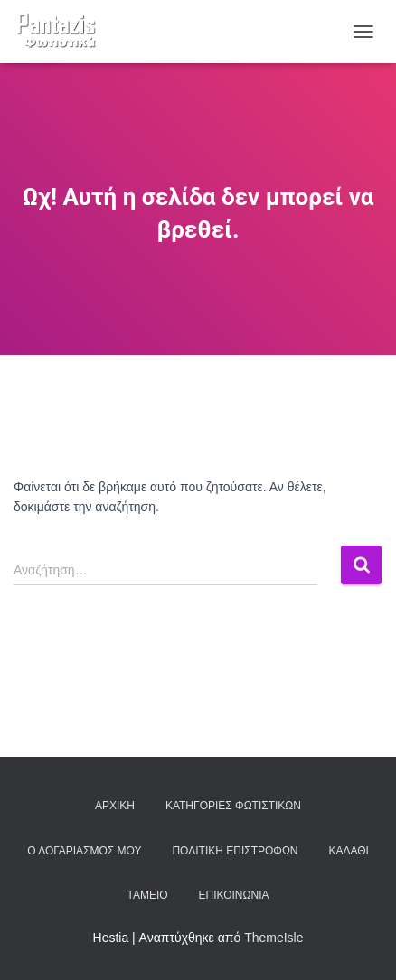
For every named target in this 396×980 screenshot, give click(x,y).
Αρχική (115, 806)
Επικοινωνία (234, 895)
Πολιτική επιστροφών (235, 851)
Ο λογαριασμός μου (84, 851)
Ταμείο (148, 895)
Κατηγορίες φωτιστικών (233, 806)
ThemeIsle (273, 938)
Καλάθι (348, 851)
